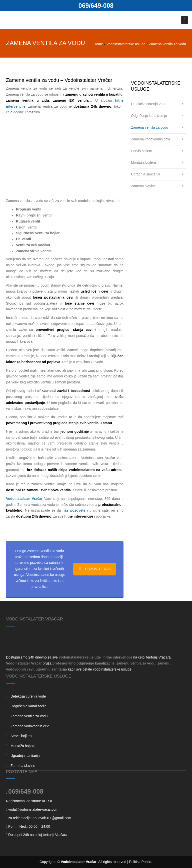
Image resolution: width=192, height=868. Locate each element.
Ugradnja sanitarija (146, 174)
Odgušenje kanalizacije (149, 116)
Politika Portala (141, 862)
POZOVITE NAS (95, 569)
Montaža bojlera (143, 162)
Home (98, 44)
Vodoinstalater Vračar (79, 862)
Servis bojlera (142, 151)
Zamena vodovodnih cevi (150, 139)
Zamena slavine (143, 186)
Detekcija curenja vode (149, 104)
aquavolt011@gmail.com (52, 818)
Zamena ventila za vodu (150, 127)
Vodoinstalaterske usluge (126, 44)
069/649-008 (96, 6)
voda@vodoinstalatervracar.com (33, 809)
